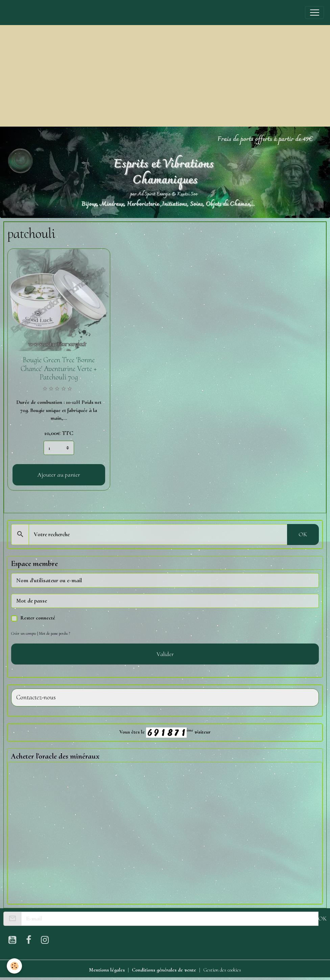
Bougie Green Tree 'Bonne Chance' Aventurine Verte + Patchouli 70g (59, 369)
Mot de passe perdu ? (55, 633)
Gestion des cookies (222, 970)
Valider (165, 654)
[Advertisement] (165, 76)
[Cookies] (14, 966)
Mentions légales (107, 970)
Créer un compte (24, 633)
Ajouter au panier (59, 475)
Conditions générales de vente (164, 970)
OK (303, 534)
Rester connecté (38, 618)
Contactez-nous (36, 698)
